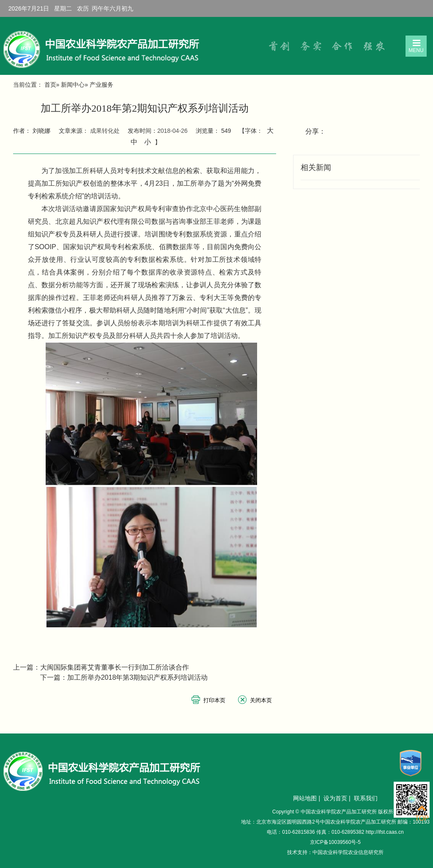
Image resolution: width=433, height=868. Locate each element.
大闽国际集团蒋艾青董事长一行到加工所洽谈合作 (115, 667)
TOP (422, 813)
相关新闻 (316, 168)
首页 (50, 85)
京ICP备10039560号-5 (335, 842)
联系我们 (366, 798)
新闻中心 (73, 85)
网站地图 (305, 798)
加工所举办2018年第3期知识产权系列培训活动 (138, 677)
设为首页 (335, 798)
